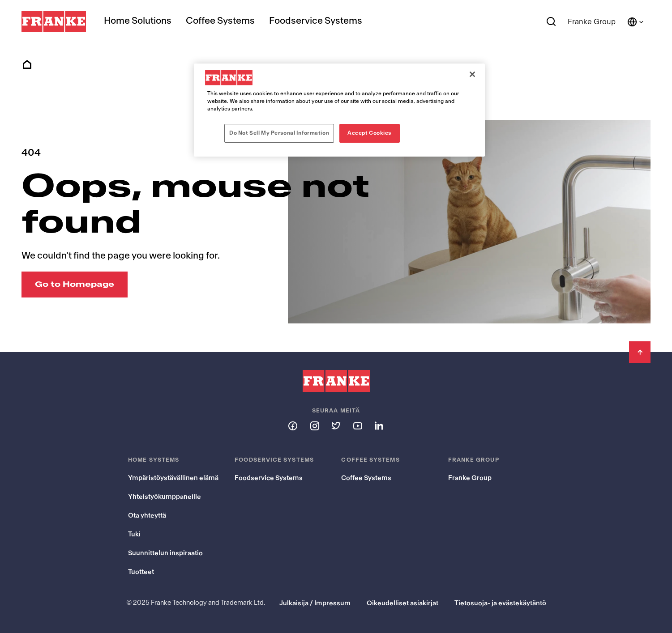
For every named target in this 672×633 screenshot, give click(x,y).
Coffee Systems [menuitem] (220, 21)
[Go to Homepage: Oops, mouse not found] (75, 285)
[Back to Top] (640, 352)
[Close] (472, 74)
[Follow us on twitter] (336, 425)
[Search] (551, 22)
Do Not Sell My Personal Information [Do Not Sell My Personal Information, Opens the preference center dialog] (279, 133)
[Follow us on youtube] (357, 425)
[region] (339, 110)
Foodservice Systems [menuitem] (316, 21)
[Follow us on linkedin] (379, 425)
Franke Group (592, 22)
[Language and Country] (636, 22)
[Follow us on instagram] (314, 425)
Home (27, 65)
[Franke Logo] (54, 21)
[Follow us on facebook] (293, 425)
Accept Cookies (369, 133)
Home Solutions (138, 21)
